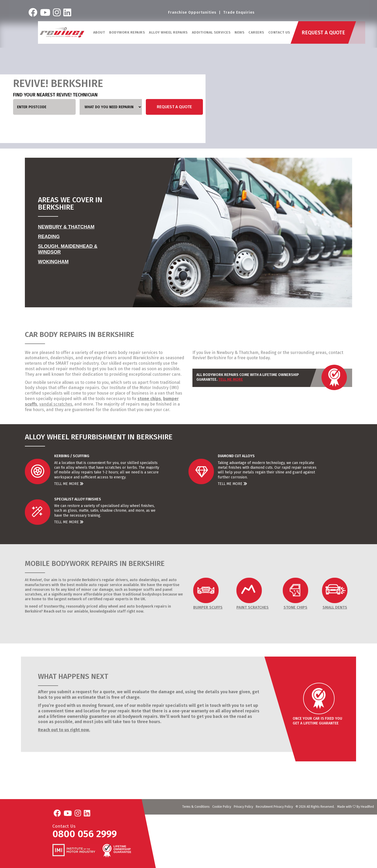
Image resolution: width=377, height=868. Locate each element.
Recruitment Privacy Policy (274, 807)
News (240, 34)
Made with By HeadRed (356, 807)
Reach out (52, 611)
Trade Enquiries (239, 13)
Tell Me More (231, 380)
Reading (49, 237)
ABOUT (99, 34)
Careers (257, 34)
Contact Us (279, 34)
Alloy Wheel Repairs (169, 34)
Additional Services (212, 34)
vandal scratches (56, 404)
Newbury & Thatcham (66, 227)
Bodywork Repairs (127, 34)
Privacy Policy (243, 807)
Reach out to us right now (63, 730)
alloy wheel (108, 606)
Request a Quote (174, 107)
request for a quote (95, 692)
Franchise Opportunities (192, 13)
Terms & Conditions (196, 807)
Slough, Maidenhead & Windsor (68, 249)
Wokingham (53, 262)
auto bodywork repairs (147, 606)
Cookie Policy (222, 807)
